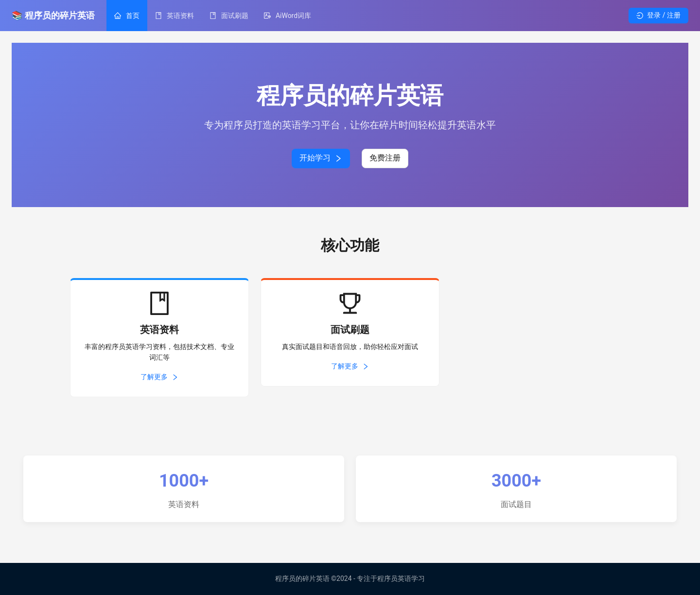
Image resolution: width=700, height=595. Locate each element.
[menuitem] (127, 16)
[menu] (367, 16)
